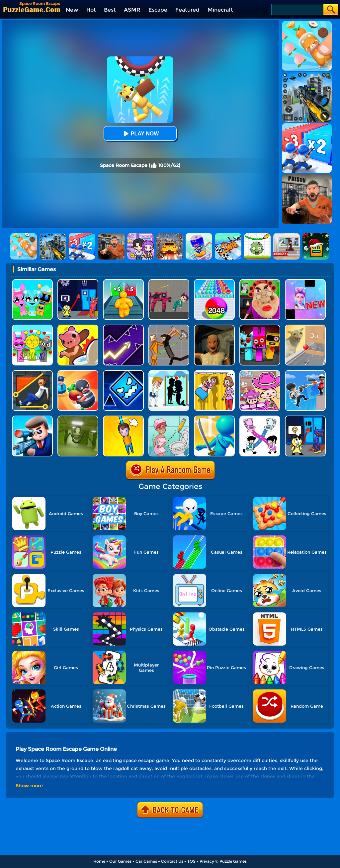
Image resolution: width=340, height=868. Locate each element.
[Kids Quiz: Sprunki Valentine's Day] (32, 327)
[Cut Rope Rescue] (123, 418)
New (72, 10)
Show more (29, 786)
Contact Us (172, 861)
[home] (32, 9)
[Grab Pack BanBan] (78, 282)
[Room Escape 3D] (78, 373)
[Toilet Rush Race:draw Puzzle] (260, 418)
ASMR (132, 10)
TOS (191, 861)
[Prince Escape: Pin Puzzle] (32, 373)
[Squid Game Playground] (169, 282)
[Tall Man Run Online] (123, 282)
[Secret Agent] (32, 418)
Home (99, 861)
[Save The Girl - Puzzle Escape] (169, 373)
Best (110, 10)
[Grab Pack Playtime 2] (305, 418)
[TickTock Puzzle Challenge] (305, 327)
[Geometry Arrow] (123, 327)
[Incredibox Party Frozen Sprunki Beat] (32, 282)
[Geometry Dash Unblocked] (123, 373)
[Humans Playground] (169, 327)
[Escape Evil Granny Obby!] (260, 282)
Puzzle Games (233, 861)
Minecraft (220, 10)
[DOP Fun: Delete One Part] (214, 373)
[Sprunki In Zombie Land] (260, 327)
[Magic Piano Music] (305, 282)
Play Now (140, 134)
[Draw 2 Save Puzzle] (169, 418)
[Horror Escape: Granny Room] (214, 327)
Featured (187, 10)
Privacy (207, 861)
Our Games (120, 861)
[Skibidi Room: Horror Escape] (78, 418)
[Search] (297, 9)
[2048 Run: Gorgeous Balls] (214, 282)
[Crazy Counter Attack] (305, 373)
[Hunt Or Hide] (78, 327)
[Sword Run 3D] (214, 418)
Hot (91, 10)
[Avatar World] (260, 373)
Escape (158, 10)
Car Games (146, 861)
